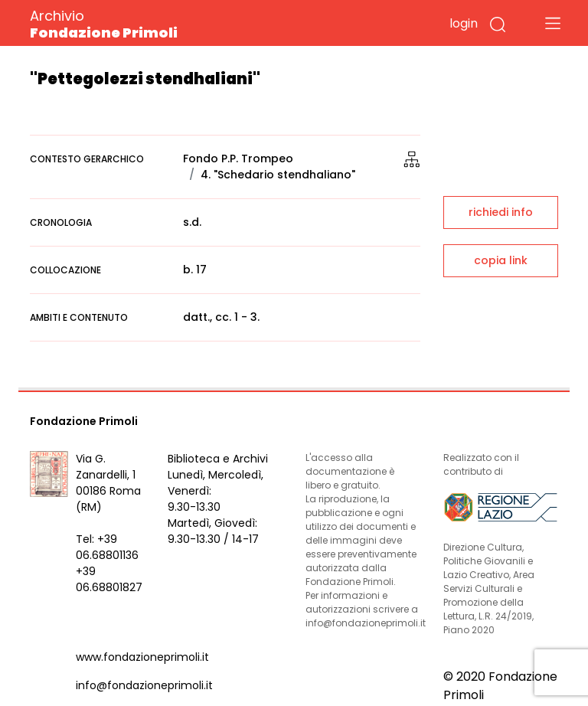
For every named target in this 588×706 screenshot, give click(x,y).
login (464, 23)
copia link (501, 260)
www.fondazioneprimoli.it (142, 657)
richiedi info (501, 212)
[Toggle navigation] (553, 23)
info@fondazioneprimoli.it (144, 685)
